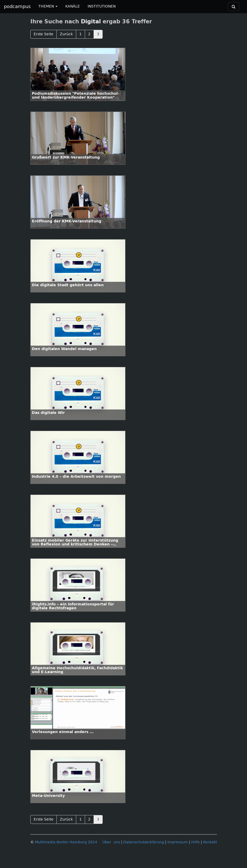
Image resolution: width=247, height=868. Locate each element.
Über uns (111, 842)
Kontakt (210, 842)
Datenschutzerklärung (144, 842)
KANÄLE (73, 6)
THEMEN (48, 6)
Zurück (66, 34)
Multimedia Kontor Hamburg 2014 (66, 842)
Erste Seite (44, 34)
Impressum (178, 842)
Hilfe (196, 842)
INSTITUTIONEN (102, 6)
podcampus (17, 6)
